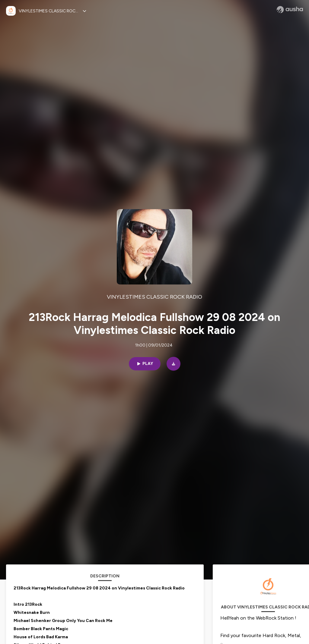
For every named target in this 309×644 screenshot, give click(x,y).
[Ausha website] (290, 10)
